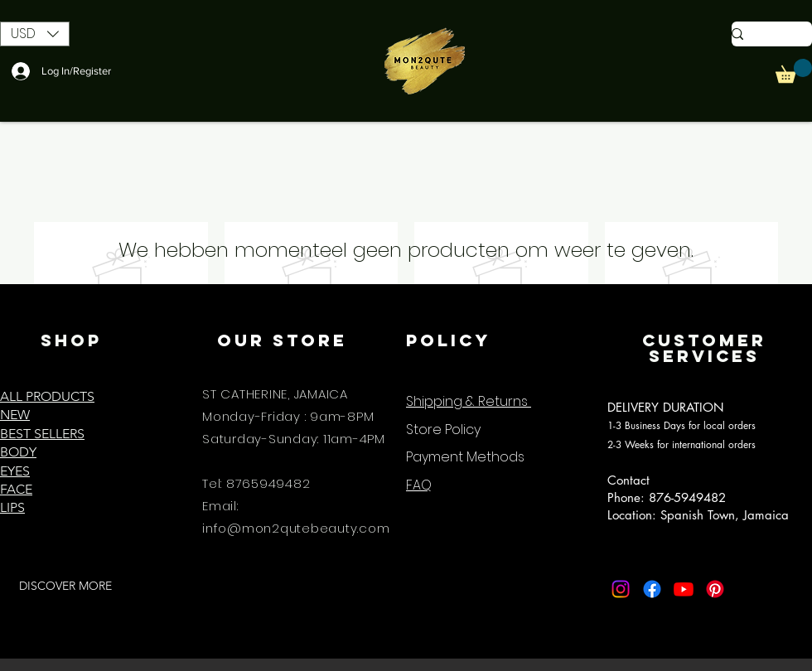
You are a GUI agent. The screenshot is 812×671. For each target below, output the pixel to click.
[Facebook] (652, 589)
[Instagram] (621, 589)
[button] (35, 34)
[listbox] (35, 34)
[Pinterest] (715, 589)
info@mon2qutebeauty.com (296, 528)
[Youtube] (684, 589)
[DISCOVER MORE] (65, 587)
